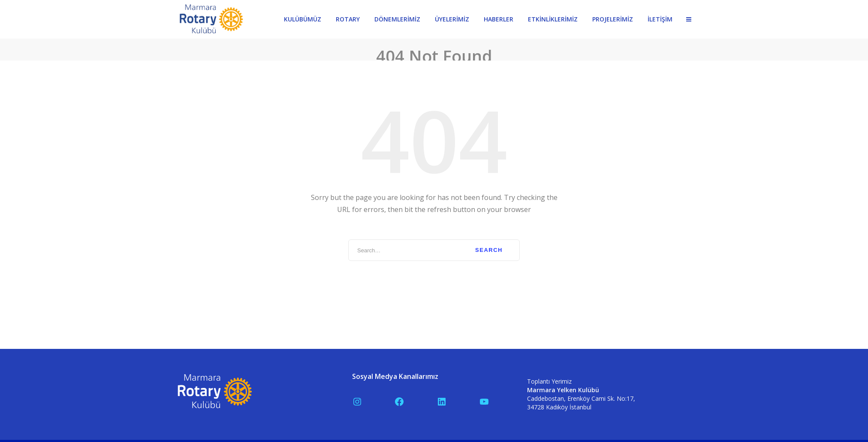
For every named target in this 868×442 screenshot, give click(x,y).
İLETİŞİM (660, 19)
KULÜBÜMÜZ (303, 19)
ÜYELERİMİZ (452, 19)
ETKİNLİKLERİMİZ (553, 19)
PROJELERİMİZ (613, 19)
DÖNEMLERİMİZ (397, 19)
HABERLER (499, 19)
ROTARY (348, 19)
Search (489, 247)
